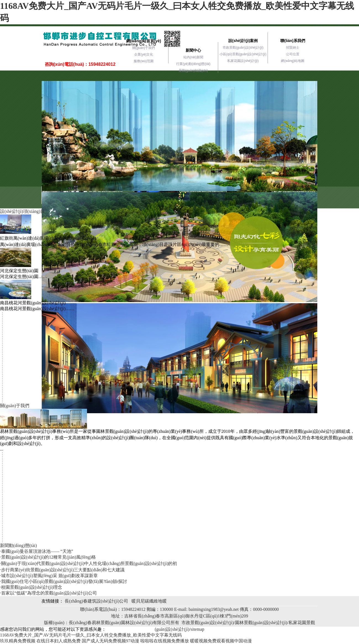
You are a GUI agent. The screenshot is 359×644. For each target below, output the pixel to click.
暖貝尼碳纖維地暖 (149, 601)
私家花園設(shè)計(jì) (243, 61)
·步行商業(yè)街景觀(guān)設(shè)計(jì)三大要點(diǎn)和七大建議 (62, 570)
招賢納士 (293, 48)
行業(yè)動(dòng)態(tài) (193, 64)
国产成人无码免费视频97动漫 (110, 641)
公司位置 (293, 54)
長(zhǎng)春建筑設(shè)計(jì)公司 (96, 601)
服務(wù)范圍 (143, 61)
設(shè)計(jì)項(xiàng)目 (22, 211)
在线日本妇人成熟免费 (59, 641)
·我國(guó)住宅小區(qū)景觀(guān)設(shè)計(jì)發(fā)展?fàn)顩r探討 (64, 581)
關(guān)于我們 (144, 48)
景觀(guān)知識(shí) (193, 70)
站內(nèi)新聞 (193, 57)
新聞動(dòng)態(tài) (18, 545)
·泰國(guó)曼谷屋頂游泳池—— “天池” (37, 551)
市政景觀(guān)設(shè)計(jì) (243, 48)
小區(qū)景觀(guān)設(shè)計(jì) (243, 54)
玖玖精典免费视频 (18, 641)
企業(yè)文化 (144, 54)
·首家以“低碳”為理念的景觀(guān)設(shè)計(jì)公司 (49, 593)
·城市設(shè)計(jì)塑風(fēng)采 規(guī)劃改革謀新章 (49, 576)
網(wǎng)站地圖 (293, 61)
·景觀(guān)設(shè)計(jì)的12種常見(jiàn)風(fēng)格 (48, 557)
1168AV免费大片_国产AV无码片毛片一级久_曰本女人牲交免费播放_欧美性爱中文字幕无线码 (91, 635)
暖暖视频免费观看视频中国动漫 (221, 641)
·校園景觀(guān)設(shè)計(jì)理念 (31, 587)
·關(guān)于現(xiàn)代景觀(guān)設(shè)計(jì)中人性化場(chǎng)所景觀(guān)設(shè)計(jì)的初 (89, 563)
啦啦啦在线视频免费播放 (165, 641)
